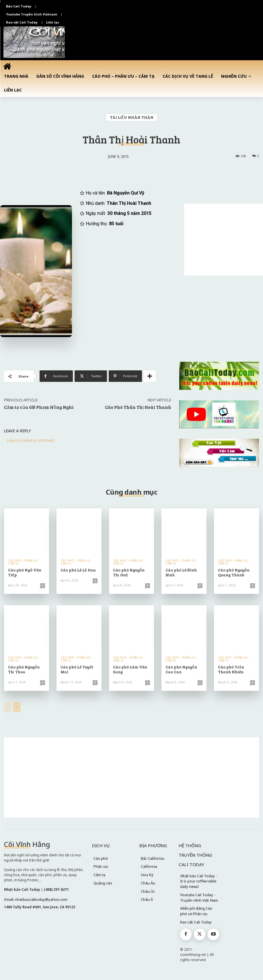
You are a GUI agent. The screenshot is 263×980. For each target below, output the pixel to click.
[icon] (7, 66)
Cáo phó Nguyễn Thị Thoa (24, 669)
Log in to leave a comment (31, 440)
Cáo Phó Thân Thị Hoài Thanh (138, 407)
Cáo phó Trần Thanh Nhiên (231, 669)
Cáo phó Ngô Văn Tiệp (25, 572)
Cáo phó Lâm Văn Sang (130, 669)
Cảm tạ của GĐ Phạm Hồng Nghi (39, 407)
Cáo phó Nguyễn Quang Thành (234, 572)
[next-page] (17, 707)
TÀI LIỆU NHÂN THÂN (132, 117)
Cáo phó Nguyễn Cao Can (181, 669)
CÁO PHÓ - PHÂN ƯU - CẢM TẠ (24, 562)
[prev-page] (8, 707)
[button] (57, 33)
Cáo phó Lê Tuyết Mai (77, 669)
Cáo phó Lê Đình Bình (181, 572)
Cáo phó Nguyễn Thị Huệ (129, 572)
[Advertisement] (224, 240)
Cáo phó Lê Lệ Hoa (78, 570)
